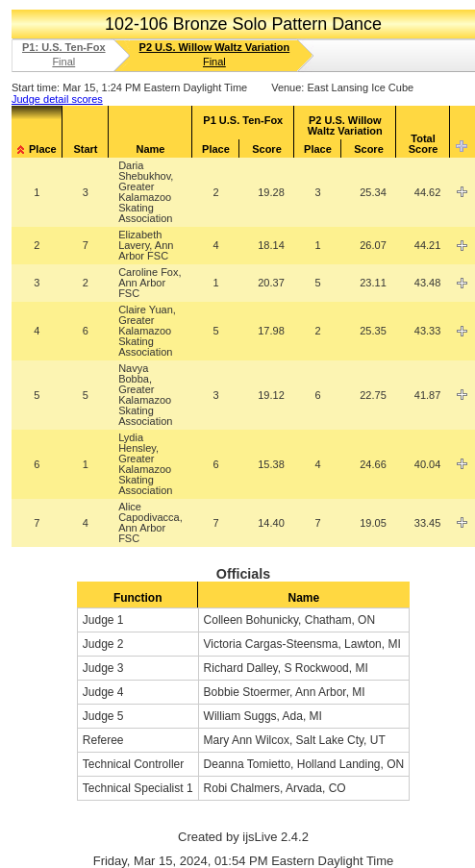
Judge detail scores (57, 99)
